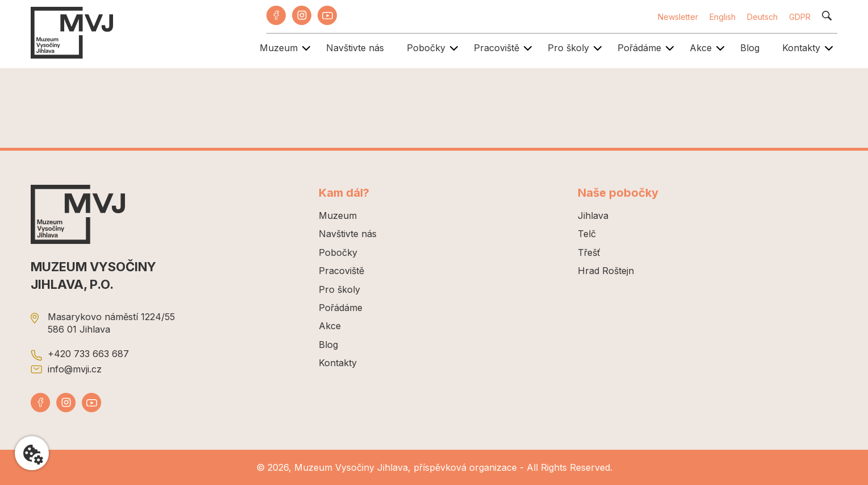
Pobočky (426, 48)
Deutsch (762, 17)
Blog (750, 48)
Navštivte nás (355, 48)
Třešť (589, 252)
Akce (701, 48)
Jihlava (593, 215)
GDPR (800, 17)
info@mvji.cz (75, 369)
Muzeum (279, 48)
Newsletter (678, 17)
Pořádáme (639, 48)
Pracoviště (496, 48)
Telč (587, 234)
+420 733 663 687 (88, 354)
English (723, 17)
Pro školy (568, 48)
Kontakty (801, 48)
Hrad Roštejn (606, 271)
